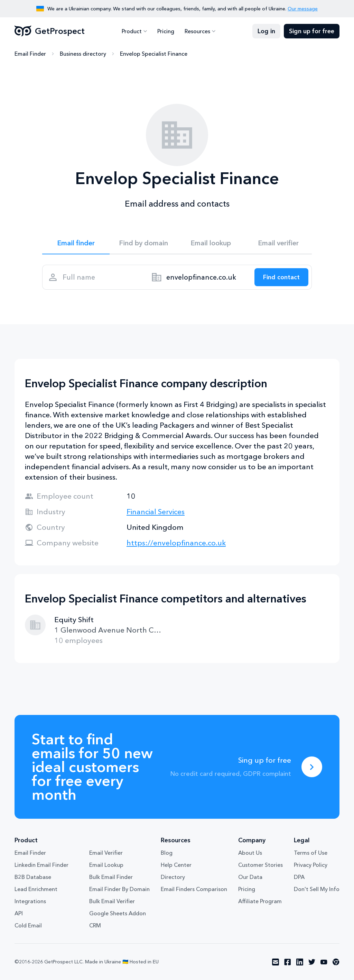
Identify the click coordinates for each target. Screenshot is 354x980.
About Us (250, 853)
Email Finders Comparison (194, 889)
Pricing (166, 31)
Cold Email (28, 925)
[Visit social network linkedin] (300, 962)
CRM (95, 925)
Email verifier (278, 243)
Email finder (76, 243)
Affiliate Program (260, 901)
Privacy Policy (311, 865)
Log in (266, 31)
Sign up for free (312, 31)
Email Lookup (106, 865)
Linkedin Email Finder (41, 865)
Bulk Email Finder (111, 877)
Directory (173, 877)
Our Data (250, 877)
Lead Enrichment (36, 889)
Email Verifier (106, 853)
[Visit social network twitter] (312, 962)
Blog (167, 853)
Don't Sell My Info (317, 889)
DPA (299, 877)
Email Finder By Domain (119, 889)
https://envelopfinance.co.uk (176, 543)
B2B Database (33, 877)
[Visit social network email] (276, 962)
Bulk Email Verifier (112, 901)
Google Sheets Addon (118, 913)
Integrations (30, 901)
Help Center (176, 865)
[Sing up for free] (312, 767)
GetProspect (50, 31)
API (19, 913)
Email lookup (211, 243)
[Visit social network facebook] (288, 962)
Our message (303, 9)
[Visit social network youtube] (324, 962)
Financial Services (156, 512)
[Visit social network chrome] (336, 962)
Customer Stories (260, 865)
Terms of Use (311, 853)
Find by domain (143, 243)
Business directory (83, 54)
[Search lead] (281, 277)
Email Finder (30, 54)
